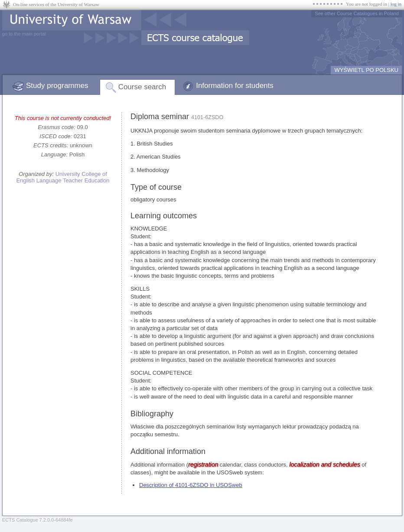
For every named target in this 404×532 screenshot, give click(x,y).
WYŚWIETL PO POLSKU (366, 70)
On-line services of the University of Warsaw (56, 4)
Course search (142, 87)
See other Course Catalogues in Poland (357, 13)
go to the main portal (24, 34)
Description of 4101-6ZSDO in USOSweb (191, 485)
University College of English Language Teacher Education (63, 177)
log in (396, 4)
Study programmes (57, 86)
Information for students (235, 86)
